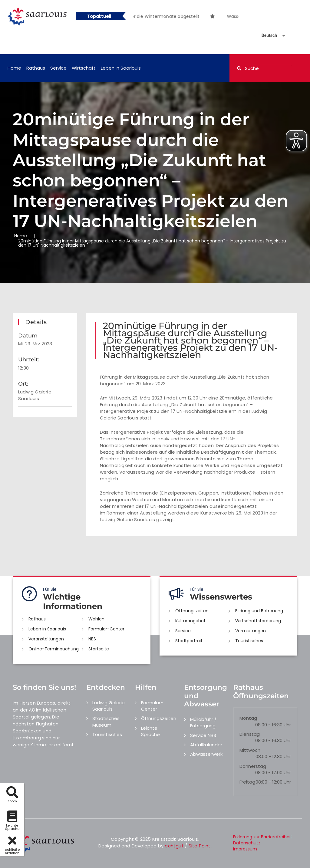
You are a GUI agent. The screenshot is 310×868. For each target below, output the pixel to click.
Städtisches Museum (106, 722)
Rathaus (36, 68)
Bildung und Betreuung (259, 611)
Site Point (200, 846)
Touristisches (249, 641)
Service (58, 68)
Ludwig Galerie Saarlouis (109, 706)
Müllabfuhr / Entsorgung (203, 722)
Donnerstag (253, 766)
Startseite (99, 649)
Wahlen (96, 619)
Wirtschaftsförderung (258, 621)
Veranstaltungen (46, 639)
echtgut (174, 846)
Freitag (247, 782)
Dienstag (250, 734)
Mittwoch (250, 750)
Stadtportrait (189, 641)
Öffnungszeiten (192, 611)
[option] (221, 13)
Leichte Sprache (150, 731)
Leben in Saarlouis (121, 68)
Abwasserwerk (206, 754)
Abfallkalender (206, 745)
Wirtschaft (84, 68)
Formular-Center (106, 629)
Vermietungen (251, 631)
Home (14, 68)
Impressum (245, 849)
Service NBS (203, 735)
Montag (248, 718)
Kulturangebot (190, 621)
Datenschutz (247, 843)
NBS (92, 639)
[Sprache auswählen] (266, 36)
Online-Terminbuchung (54, 649)
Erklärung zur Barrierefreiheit (263, 837)
